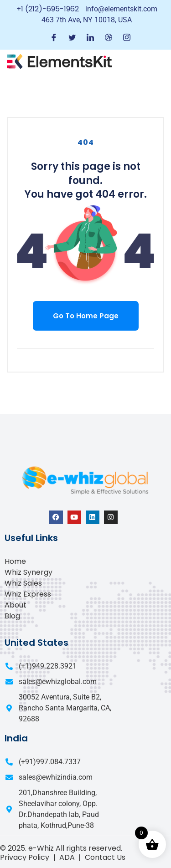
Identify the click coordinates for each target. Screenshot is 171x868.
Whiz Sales (23, 583)
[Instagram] (127, 38)
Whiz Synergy (28, 572)
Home (15, 561)
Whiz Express (28, 594)
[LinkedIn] (90, 38)
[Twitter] (72, 38)
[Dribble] (109, 38)
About (16, 605)
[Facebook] (54, 38)
